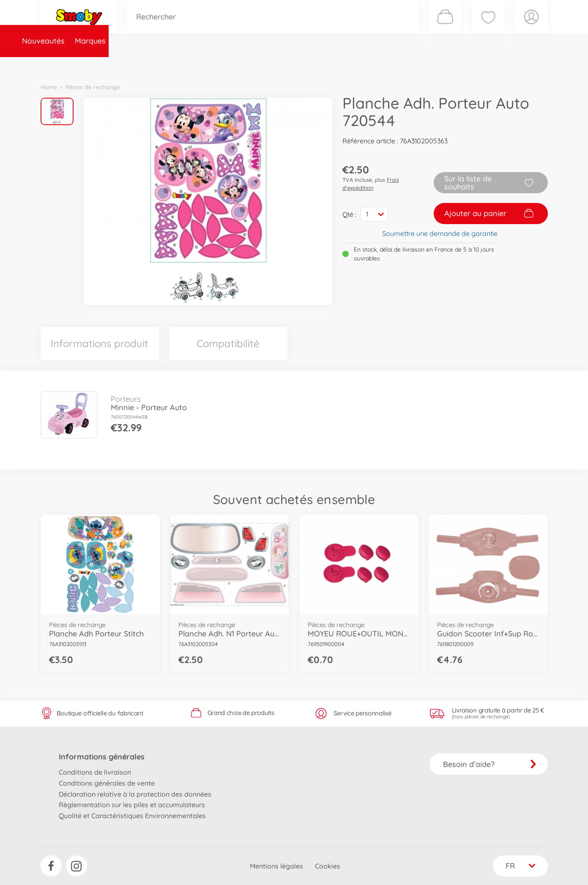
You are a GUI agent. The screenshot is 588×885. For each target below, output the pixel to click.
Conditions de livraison (95, 772)
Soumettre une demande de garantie (440, 233)
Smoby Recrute (498, 65)
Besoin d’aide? (490, 764)
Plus (453, 65)
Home (49, 87)
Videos (280, 65)
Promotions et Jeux (336, 65)
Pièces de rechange (223, 65)
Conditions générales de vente (107, 783)
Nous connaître (409, 65)
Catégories (159, 65)
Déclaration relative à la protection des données (135, 794)
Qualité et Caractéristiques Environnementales (132, 816)
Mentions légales (276, 866)
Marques (114, 65)
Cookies (328, 866)
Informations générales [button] (102, 757)
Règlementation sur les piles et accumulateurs (132, 805)
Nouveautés (67, 65)
